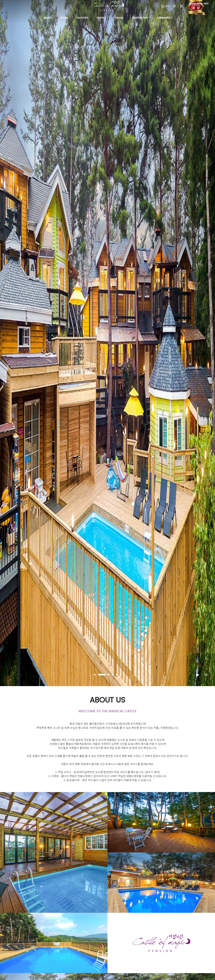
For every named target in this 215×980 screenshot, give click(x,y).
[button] (95, 675)
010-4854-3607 (199, 3)
